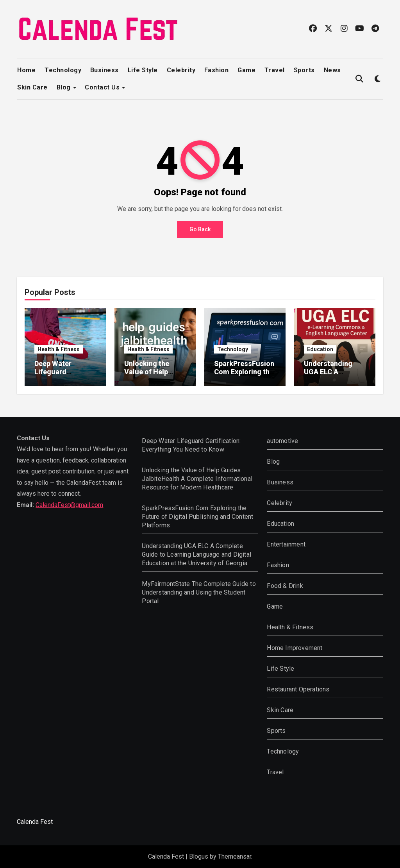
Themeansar (235, 856)
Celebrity (181, 70)
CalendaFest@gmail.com (69, 505)
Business (104, 70)
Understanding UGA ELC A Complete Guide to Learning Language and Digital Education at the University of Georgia (196, 555)
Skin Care (32, 87)
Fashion (217, 70)
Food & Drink (285, 586)
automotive (282, 441)
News (332, 70)
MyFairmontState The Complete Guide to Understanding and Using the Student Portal (199, 592)
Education (320, 349)
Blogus (199, 856)
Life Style (143, 70)
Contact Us (103, 87)
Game (246, 70)
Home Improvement (295, 648)
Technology (63, 70)
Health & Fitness (59, 349)
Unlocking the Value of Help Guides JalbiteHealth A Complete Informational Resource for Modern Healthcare (197, 479)
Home (26, 70)
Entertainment (286, 544)
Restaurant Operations (298, 689)
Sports (304, 70)
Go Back (200, 229)
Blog (65, 87)
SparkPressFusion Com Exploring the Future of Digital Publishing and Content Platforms (197, 517)
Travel (275, 70)
